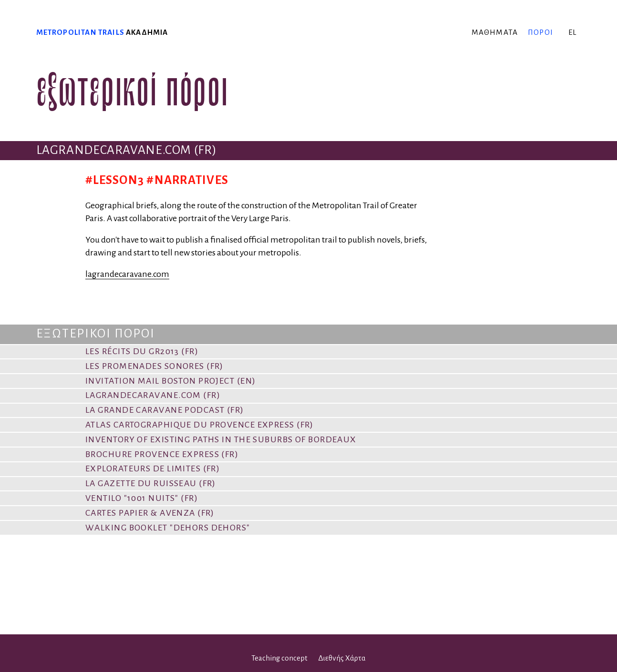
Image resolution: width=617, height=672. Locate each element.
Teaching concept (279, 658)
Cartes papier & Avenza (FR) (150, 513)
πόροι (540, 32)
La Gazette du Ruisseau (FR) (151, 483)
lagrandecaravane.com (127, 274)
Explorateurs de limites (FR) (153, 468)
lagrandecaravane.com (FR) (153, 395)
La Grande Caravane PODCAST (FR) (165, 410)
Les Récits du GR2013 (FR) (142, 351)
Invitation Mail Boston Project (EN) (170, 381)
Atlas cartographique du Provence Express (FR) (200, 425)
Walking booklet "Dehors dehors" (168, 528)
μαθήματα (495, 32)
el (572, 32)
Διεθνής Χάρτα (342, 658)
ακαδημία (147, 32)
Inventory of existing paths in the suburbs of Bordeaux (221, 439)
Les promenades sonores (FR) (154, 366)
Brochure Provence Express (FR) (162, 454)
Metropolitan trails (80, 32)
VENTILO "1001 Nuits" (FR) (142, 498)
